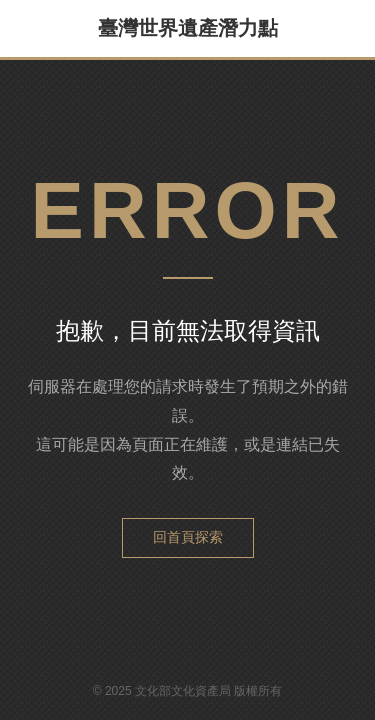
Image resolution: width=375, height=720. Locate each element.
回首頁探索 (188, 537)
